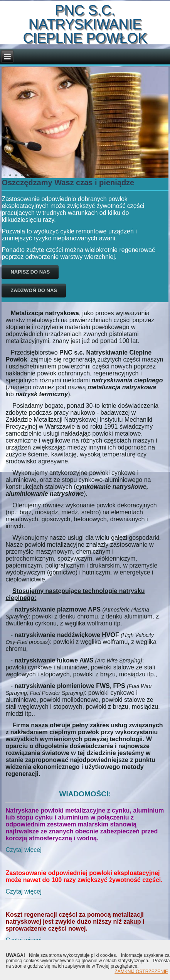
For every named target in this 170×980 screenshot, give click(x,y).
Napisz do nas (30, 272)
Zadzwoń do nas (34, 290)
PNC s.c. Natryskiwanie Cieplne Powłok (85, 24)
